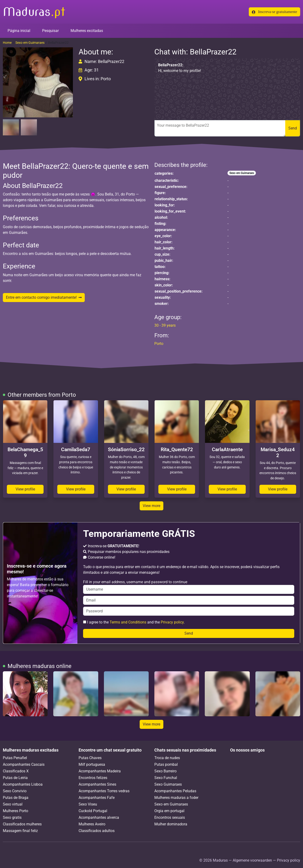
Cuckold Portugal (93, 811)
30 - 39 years (165, 325)
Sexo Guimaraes (168, 784)
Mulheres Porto (16, 811)
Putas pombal (166, 764)
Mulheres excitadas (87, 31)
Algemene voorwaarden (252, 860)
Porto (159, 344)
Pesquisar (50, 31)
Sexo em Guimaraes (30, 43)
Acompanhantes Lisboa (23, 784)
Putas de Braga (16, 798)
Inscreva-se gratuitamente (274, 12)
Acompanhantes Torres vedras (104, 791)
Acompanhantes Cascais (24, 764)
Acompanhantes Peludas (175, 791)
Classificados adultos (97, 831)
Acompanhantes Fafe (97, 798)
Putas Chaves (90, 758)
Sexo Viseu (88, 804)
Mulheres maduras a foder (176, 798)
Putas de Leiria (15, 778)
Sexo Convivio (15, 791)
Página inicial (19, 31)
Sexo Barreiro (165, 771)
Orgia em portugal (169, 811)
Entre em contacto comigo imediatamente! (44, 297)
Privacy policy (172, 622)
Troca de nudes (167, 758)
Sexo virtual (13, 804)
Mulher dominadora (171, 824)
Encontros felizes (93, 778)
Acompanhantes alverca (99, 817)
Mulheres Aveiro (92, 824)
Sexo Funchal (166, 778)
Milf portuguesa (92, 764)
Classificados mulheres (22, 824)
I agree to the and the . (134, 622)
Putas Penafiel (15, 758)
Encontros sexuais (170, 817)
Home (7, 43)
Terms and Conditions (128, 622)
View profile (25, 489)
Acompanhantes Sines (97, 784)
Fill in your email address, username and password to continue (189, 587)
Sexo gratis (12, 817)
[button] (38, 82)
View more (151, 506)
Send (293, 128)
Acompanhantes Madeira (100, 771)
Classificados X (16, 771)
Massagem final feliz (20, 831)
